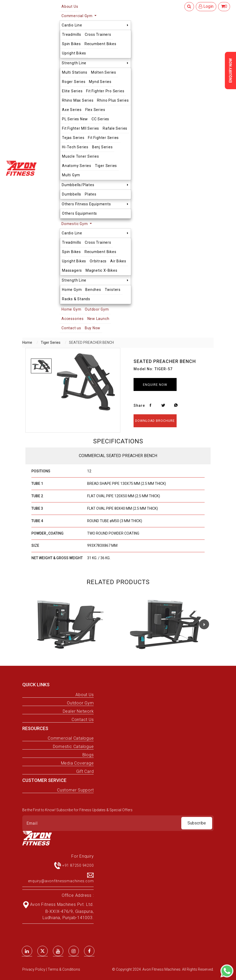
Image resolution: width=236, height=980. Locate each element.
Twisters (113, 290)
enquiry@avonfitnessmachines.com (61, 881)
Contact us (71, 328)
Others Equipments (79, 213)
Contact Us (83, 720)
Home (27, 342)
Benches (93, 290)
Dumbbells (72, 194)
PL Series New (75, 119)
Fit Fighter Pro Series (105, 91)
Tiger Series (106, 166)
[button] (204, 624)
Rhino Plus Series (113, 100)
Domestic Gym (75, 224)
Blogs (88, 755)
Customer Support (75, 790)
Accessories (72, 319)
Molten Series (104, 72)
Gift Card (85, 771)
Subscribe (197, 823)
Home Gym (72, 290)
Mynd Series (100, 82)
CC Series (100, 119)
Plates (91, 194)
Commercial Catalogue (71, 738)
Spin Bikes (71, 44)
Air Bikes (118, 261)
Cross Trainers (98, 34)
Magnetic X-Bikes (101, 270)
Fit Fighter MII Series (81, 128)
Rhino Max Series (78, 100)
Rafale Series (115, 128)
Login (206, 6)
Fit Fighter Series (103, 138)
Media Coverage (77, 763)
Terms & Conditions (64, 969)
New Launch (98, 319)
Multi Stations (75, 72)
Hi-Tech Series (75, 147)
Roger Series (74, 82)
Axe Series (72, 110)
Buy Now (93, 328)
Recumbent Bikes (100, 44)
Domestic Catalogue (73, 747)
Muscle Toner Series (81, 156)
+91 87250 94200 (78, 865)
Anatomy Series (77, 166)
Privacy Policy (34, 969)
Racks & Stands (76, 299)
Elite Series (72, 91)
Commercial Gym (78, 16)
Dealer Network (78, 711)
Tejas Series (73, 138)
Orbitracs (98, 261)
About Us (85, 695)
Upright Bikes (74, 53)
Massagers (72, 270)
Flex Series (95, 110)
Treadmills (72, 34)
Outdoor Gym (97, 309)
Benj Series (102, 147)
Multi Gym (71, 175)
